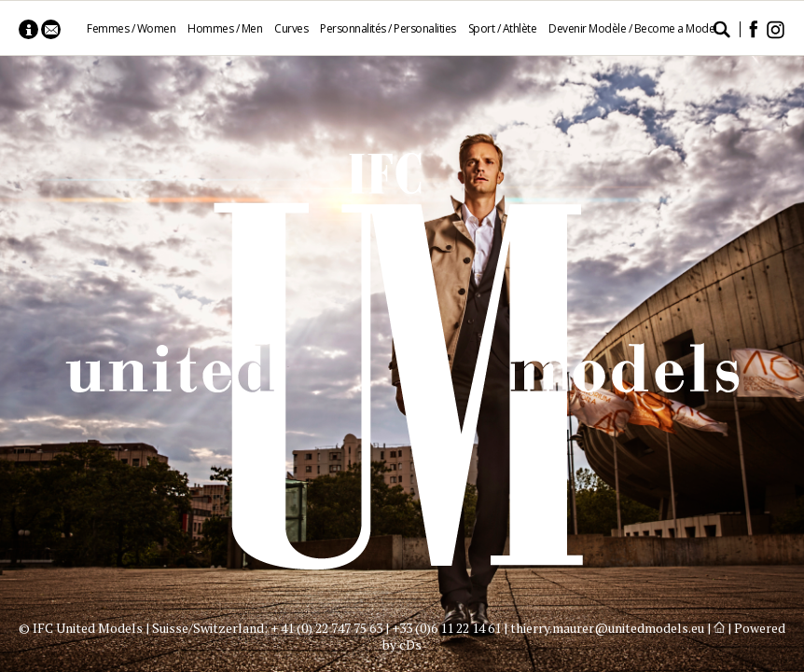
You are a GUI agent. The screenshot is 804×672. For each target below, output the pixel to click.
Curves (291, 28)
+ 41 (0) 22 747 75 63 (326, 628)
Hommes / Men (225, 28)
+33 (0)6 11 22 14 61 (446, 628)
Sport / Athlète (503, 28)
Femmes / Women (131, 28)
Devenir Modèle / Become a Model (633, 28)
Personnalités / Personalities (388, 28)
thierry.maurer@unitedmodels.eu (607, 628)
